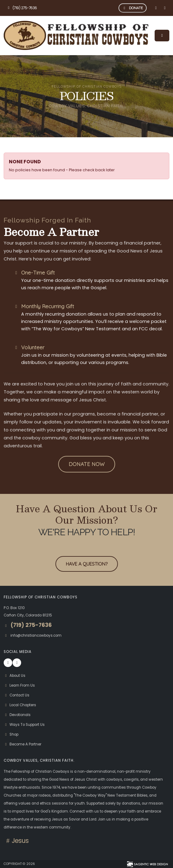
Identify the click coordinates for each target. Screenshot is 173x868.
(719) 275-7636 (22, 8)
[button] (87, 464)
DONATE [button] (133, 8)
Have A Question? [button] (87, 564)
